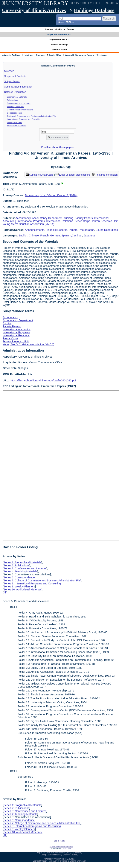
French (44, 235)
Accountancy (23, 218)
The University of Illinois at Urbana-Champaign (67, 861)
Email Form (67, 849)
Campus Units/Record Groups (59, 29)
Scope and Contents (15, 76)
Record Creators (60, 50)
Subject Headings (60, 45)
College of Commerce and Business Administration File (31, 116)
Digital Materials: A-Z (60, 39)
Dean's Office (55, 55)
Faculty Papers (84, 218)
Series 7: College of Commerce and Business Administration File (42, 580)
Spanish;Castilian (72, 235)
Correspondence (15, 113)
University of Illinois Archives (34, 10)
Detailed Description (15, 92)
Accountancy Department (47, 218)
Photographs (87, 230)
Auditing (68, 218)
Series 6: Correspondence (19, 577)
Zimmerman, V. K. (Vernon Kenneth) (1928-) (51, 195)
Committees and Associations (20, 110)
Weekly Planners (15, 122)
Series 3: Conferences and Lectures (25, 568)
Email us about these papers (58, 147)
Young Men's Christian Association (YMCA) (28, 224)
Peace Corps (82, 221)
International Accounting (17, 329)
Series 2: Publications (16, 565)
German (55, 235)
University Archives (11, 55)
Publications (12, 100)
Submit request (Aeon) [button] (40, 175)
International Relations (60, 221)
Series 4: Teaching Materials (20, 571)
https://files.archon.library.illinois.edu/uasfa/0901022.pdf (43, 380)
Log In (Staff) (59, 841)
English (23, 235)
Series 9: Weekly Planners (19, 586)
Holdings (28, 55)
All (5, 593)
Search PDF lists (66, 22)
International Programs (31, 221)
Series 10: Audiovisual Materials (22, 589)
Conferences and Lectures (19, 103)
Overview (9, 71)
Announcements (35, 230)
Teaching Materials (15, 106)
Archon (57, 859)
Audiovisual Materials (17, 126)
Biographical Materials (17, 97)
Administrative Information (18, 87)
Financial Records (57, 230)
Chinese (34, 235)
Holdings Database (94, 10)
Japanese (89, 235)
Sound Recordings (107, 230)
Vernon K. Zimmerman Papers (79, 55)
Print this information (105, 175)
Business (41, 55)
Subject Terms (12, 81)
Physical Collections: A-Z (59, 34)
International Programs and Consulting (24, 119)
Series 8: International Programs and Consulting (32, 583)
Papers (73, 230)
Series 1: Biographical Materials (22, 562)
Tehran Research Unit (104, 221)
